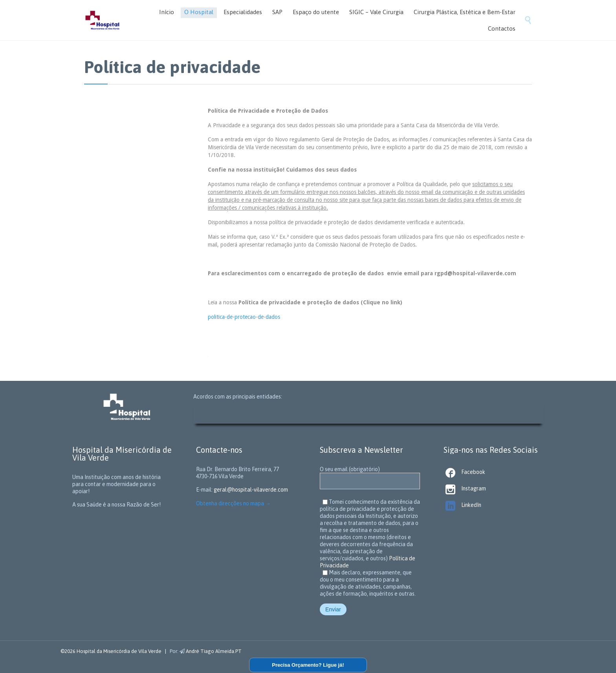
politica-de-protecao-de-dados (244, 317)
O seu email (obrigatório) (370, 475)
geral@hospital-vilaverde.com (251, 490)
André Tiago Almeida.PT (211, 651)
